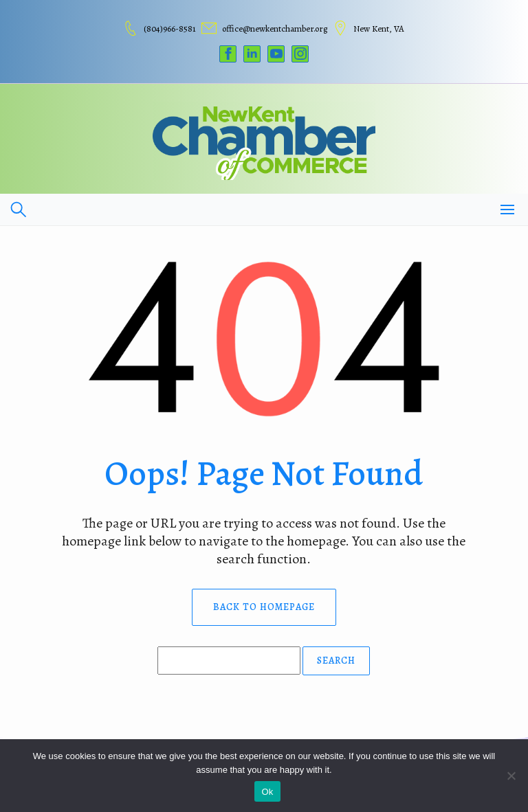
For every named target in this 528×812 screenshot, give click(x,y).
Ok (267, 792)
